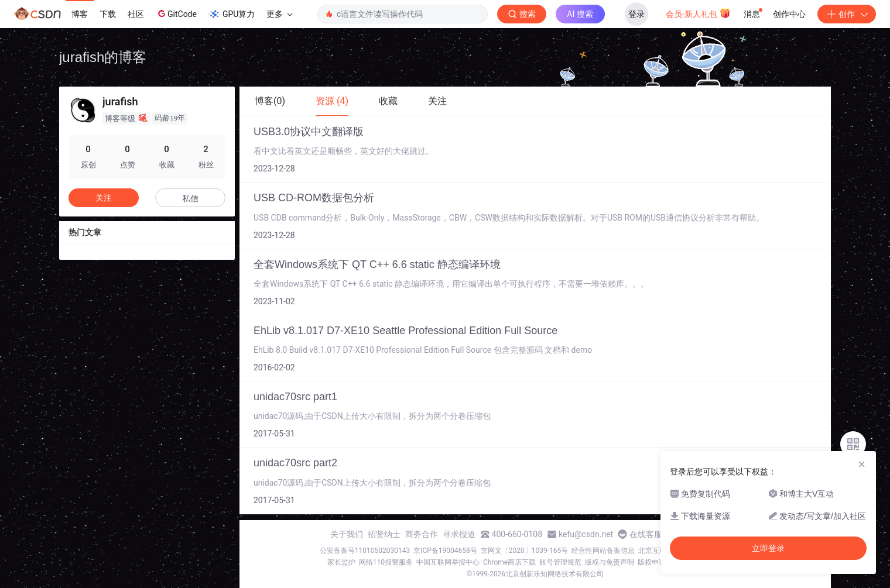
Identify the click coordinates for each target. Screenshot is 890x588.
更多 (279, 14)
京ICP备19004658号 (445, 551)
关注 (104, 198)
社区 (136, 14)
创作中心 (789, 14)
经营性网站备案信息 (603, 551)
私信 (190, 198)
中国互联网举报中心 (448, 562)
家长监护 (341, 562)
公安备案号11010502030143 (365, 551)
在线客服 (646, 534)
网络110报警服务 (386, 562)
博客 (80, 14)
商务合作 (422, 534)
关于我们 (347, 534)
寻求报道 (459, 534)
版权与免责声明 (610, 562)
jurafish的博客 (103, 57)
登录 (636, 14)
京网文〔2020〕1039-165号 (525, 551)
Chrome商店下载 (509, 562)
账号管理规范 (560, 562)
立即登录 (768, 548)
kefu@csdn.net (586, 534)
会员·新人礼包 (698, 13)
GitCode (176, 13)
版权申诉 (652, 562)
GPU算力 (232, 14)
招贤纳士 (384, 534)
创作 (847, 14)
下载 (108, 14)
